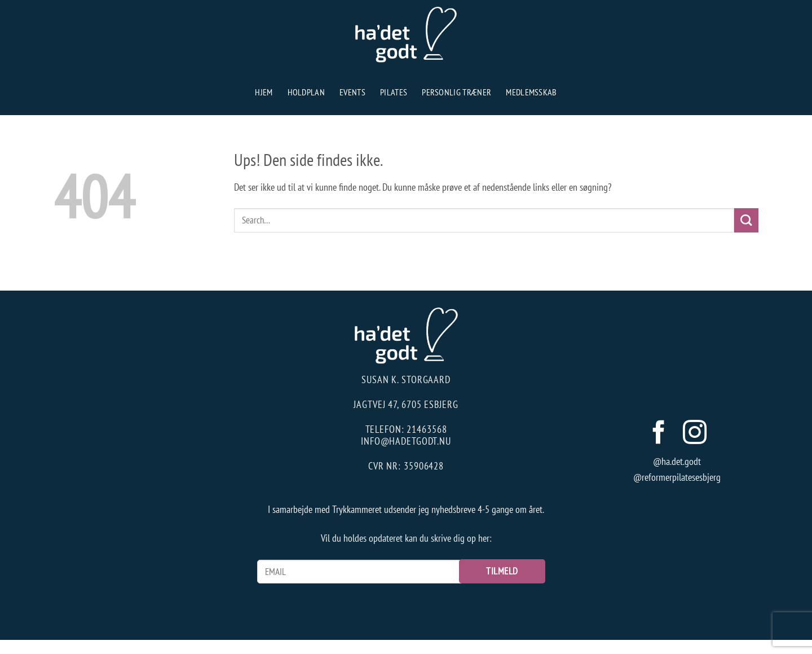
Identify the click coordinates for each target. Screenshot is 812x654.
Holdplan (306, 92)
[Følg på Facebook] (659, 434)
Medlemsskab (531, 92)
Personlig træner (456, 92)
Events (352, 92)
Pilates (394, 92)
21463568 (427, 429)
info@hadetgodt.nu (406, 441)
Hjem (264, 92)
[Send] (746, 220)
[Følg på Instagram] (695, 434)
